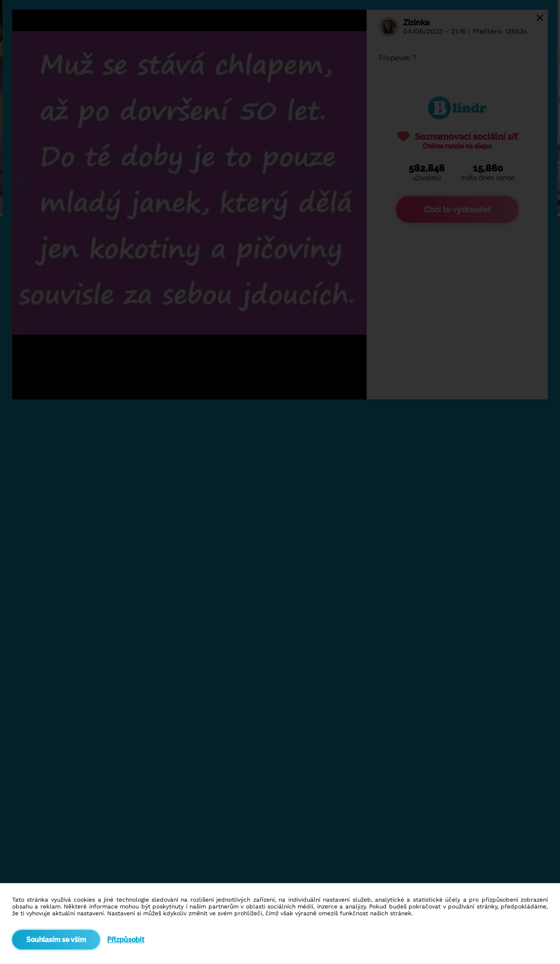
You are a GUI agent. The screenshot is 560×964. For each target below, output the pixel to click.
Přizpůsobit (126, 940)
